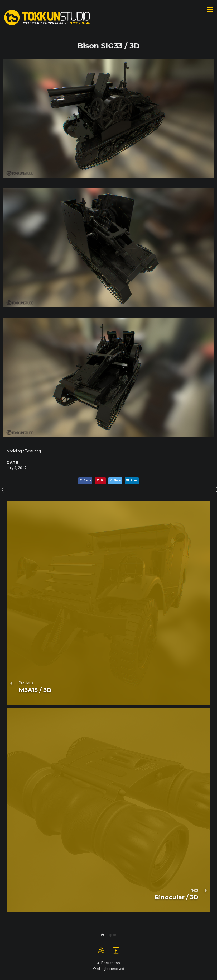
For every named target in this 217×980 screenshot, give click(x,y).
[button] (108, 935)
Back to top (108, 963)
